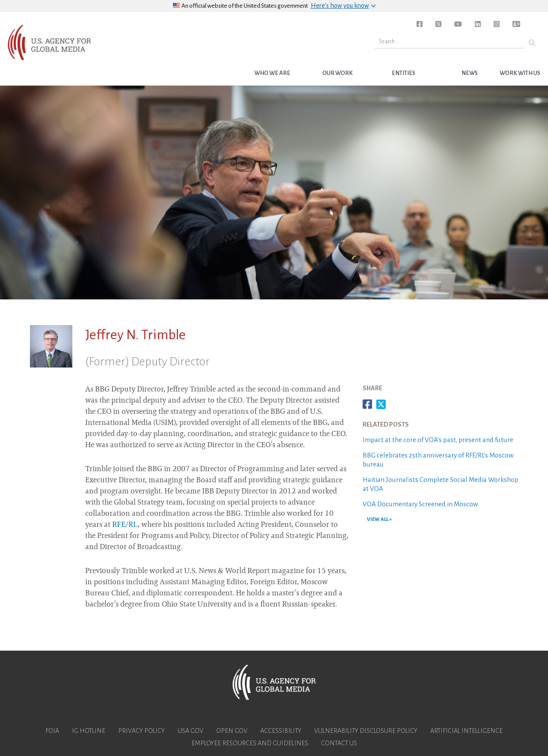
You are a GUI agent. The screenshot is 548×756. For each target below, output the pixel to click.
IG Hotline (89, 731)
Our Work (338, 73)
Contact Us (339, 743)
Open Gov (232, 731)
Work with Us (520, 73)
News (470, 73)
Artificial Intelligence (466, 731)
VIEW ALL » (379, 519)
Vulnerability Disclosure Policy (366, 731)
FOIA (52, 731)
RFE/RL (125, 525)
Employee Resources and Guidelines (250, 743)
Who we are (272, 73)
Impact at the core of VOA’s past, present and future (438, 440)
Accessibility (281, 731)
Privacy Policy (141, 731)
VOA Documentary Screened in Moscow (420, 504)
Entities (404, 73)
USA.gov (191, 731)
